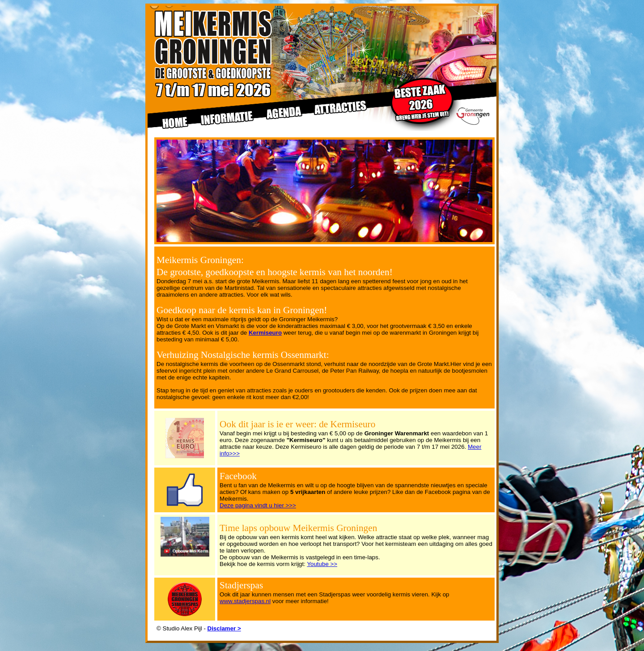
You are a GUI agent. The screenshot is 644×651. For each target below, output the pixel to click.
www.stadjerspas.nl (245, 601)
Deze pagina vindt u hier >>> (258, 505)
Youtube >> (322, 564)
